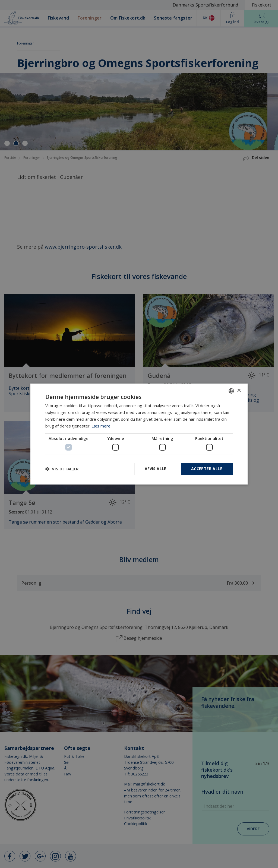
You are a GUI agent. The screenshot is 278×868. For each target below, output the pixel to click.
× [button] (239, 391)
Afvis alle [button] (156, 469)
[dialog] (139, 434)
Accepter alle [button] (207, 469)
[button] (62, 469)
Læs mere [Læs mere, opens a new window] (101, 426)
